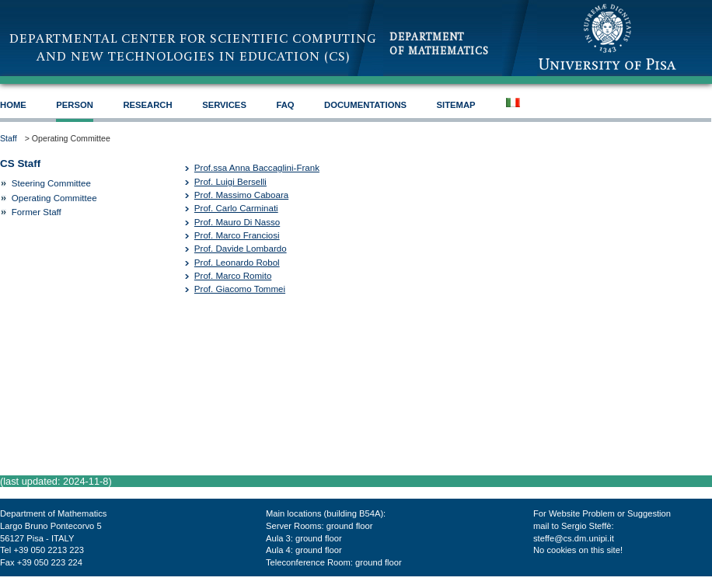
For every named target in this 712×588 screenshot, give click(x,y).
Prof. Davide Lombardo (241, 249)
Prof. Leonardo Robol (237, 263)
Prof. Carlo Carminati (236, 208)
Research (147, 105)
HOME (13, 105)
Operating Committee (54, 198)
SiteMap (456, 105)
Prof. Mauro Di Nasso (237, 222)
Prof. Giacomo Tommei (240, 289)
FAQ (285, 105)
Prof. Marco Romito (233, 276)
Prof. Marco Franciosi (237, 235)
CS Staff (20, 164)
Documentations (365, 105)
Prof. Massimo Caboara (241, 195)
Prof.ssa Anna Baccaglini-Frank (257, 168)
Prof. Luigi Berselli (230, 182)
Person (75, 105)
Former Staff (37, 212)
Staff (9, 138)
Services (224, 105)
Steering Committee (51, 183)
